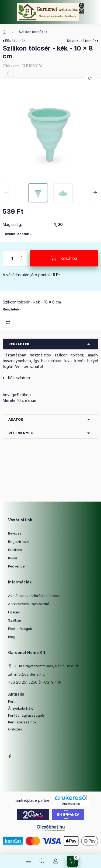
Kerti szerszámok (22, 722)
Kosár (13, 558)
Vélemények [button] (21, 433)
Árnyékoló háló (21, 708)
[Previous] (6, 193)
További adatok (16, 234)
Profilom (15, 550)
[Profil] (55, 861)
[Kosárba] (64, 258)
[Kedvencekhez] (90, 79)
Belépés (15, 533)
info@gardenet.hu (29, 674)
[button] (50, 130)
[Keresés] (42, 861)
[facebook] (8, 73)
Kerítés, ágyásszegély (26, 715)
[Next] (95, 193)
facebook (10, 756)
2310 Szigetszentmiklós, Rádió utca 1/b (47, 666)
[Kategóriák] (29, 861)
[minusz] (22, 262)
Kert (11, 701)
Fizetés (14, 612)
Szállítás (15, 620)
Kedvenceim (18, 566)
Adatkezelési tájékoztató (29, 604)
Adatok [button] (16, 420)
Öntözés (15, 729)
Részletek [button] (19, 344)
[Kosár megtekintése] (72, 861)
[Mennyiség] (12, 258)
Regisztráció (18, 542)
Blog (12, 637)
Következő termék (82, 41)
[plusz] (22, 254)
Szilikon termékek (33, 32)
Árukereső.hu (71, 804)
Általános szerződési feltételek (34, 596)
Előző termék (15, 41)
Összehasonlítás (8, 322)
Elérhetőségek (20, 629)
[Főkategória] (5, 32)
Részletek (11, 309)
